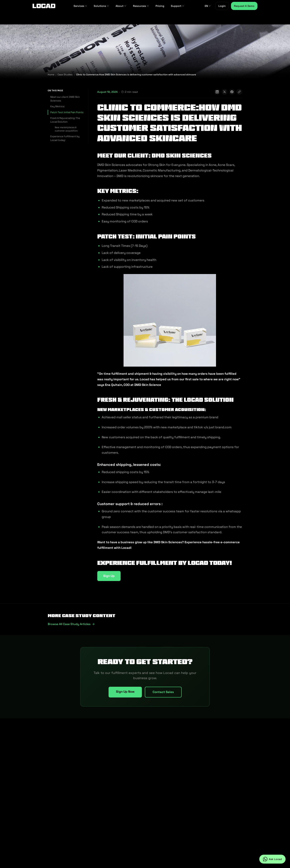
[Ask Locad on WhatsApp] (272, 859)
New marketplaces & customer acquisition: (66, 129)
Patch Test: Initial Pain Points (67, 112)
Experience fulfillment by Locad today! (65, 138)
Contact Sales (163, 692)
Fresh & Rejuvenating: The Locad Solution (65, 120)
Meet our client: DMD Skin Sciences (65, 99)
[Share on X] (225, 92)
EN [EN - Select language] (208, 6)
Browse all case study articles (71, 624)
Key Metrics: (58, 106)
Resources (141, 6)
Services (80, 6)
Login (222, 6)
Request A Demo (244, 6)
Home (51, 75)
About (121, 6)
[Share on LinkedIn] (217, 92)
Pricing (160, 6)
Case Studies (65, 75)
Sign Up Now (125, 692)
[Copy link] (239, 92)
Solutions (101, 6)
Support (178, 6)
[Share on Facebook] (232, 92)
